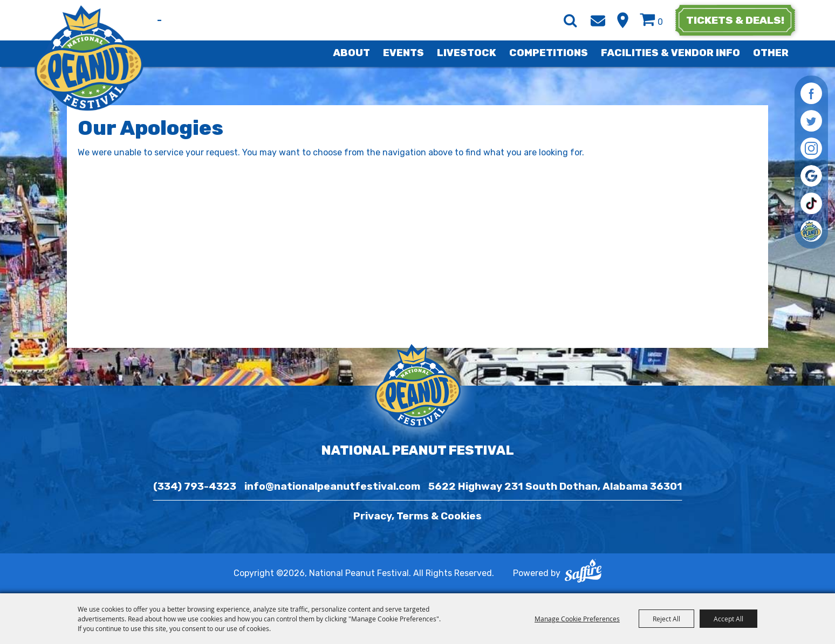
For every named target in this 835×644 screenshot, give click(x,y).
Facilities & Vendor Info (670, 53)
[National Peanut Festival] (90, 58)
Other (771, 53)
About (351, 53)
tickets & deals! (735, 20)
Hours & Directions (623, 20)
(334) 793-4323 (195, 486)
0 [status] (660, 22)
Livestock (467, 53)
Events (403, 53)
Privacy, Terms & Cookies (417, 516)
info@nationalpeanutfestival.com (332, 486)
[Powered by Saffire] (583, 573)
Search (570, 20)
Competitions (549, 53)
